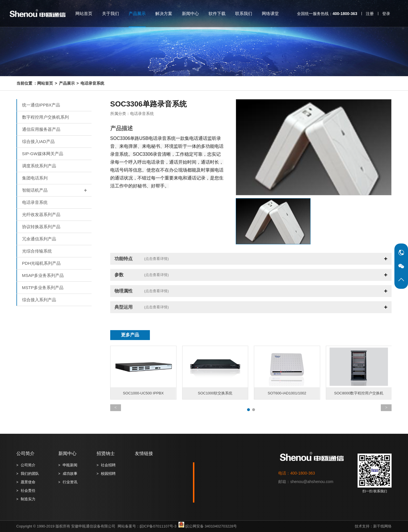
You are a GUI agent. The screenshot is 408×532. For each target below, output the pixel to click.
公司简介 (25, 453)
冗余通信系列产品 (39, 239)
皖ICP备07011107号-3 (158, 526)
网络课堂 (270, 13)
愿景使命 (28, 482)
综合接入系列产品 (39, 300)
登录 (386, 14)
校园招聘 (108, 474)
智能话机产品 (57, 190)
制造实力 (28, 499)
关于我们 (110, 13)
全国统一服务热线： (327, 14)
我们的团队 (30, 474)
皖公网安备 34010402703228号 (207, 526)
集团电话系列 (35, 178)
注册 (370, 14)
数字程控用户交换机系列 (45, 117)
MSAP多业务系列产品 (43, 275)
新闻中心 (190, 13)
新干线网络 (382, 526)
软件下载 (217, 13)
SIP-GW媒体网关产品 (43, 154)
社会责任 (28, 491)
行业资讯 (70, 482)
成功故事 (70, 474)
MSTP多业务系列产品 (43, 288)
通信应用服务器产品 (41, 129)
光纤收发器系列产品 (41, 214)
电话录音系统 (92, 83)
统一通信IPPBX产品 (41, 105)
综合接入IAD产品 (38, 141)
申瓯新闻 (70, 465)
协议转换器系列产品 (41, 227)
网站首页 (84, 13)
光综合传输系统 (37, 251)
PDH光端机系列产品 (42, 263)
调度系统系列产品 (39, 166)
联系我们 (244, 13)
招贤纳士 (106, 453)
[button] (248, 410)
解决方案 (164, 13)
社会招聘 (108, 465)
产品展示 (137, 13)
